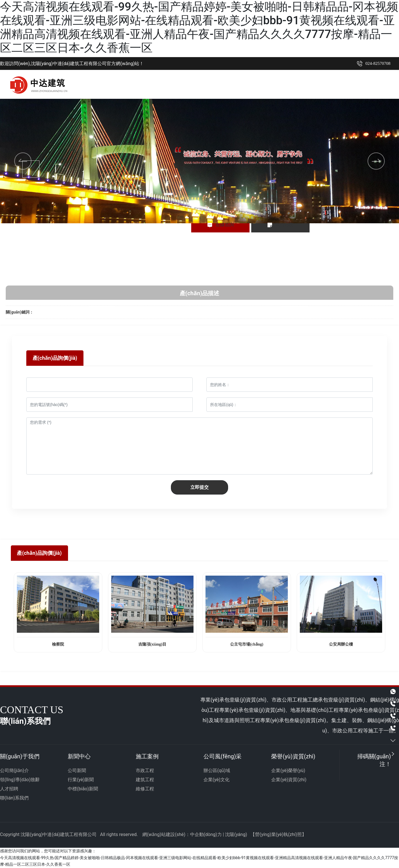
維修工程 (145, 789)
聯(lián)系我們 (14, 798)
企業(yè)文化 (217, 780)
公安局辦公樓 (341, 644)
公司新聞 (77, 771)
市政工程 (145, 771)
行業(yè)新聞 (81, 780)
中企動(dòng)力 (206, 835)
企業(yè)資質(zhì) (289, 780)
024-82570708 (378, 63)
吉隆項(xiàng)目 (152, 644)
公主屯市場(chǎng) (247, 644)
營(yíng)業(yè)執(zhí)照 (278, 835)
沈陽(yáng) (236, 835)
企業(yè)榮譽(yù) (288, 771)
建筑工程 (145, 780)
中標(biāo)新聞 (83, 789)
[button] (192, 206)
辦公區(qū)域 (217, 771)
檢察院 (58, 644)
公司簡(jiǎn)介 (14, 771)
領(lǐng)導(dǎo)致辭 (20, 780)
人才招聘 (9, 789)
